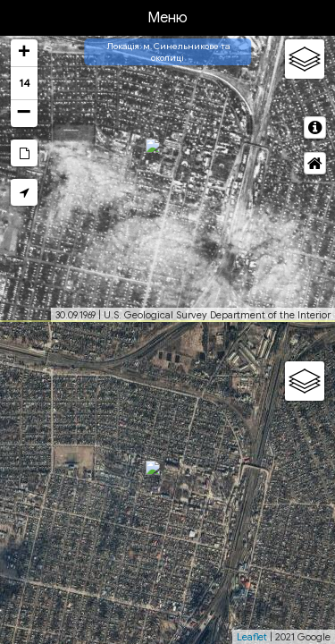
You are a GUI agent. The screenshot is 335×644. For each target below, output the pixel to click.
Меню (167, 18)
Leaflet (252, 637)
